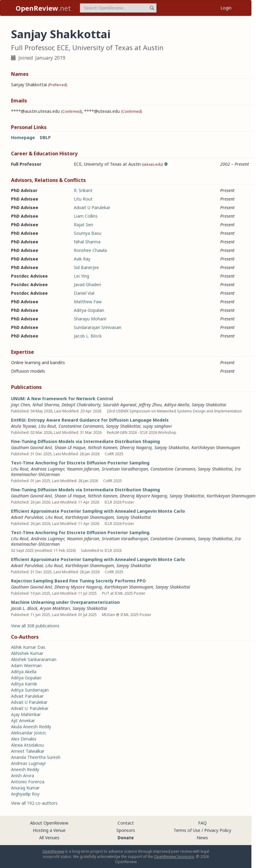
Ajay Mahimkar (26, 714)
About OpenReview (49, 823)
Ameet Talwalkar (28, 751)
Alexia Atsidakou (27, 745)
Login (226, 8)
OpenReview (53, 851)
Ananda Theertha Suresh (36, 757)
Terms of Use (187, 830)
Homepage (23, 137)
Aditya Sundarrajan (30, 690)
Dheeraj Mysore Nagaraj (143, 496)
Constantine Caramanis (81, 426)
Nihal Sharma (87, 242)
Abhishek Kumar (27, 653)
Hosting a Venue (49, 830)
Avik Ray (82, 259)
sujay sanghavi (157, 426)
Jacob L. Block (88, 336)
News (202, 838)
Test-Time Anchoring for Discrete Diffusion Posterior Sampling (80, 463)
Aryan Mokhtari (55, 608)
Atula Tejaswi (24, 426)
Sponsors (126, 830)
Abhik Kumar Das (28, 647)
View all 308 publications (35, 626)
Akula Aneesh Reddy (31, 727)
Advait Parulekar (27, 517)
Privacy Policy (218, 830)
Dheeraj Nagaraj (136, 447)
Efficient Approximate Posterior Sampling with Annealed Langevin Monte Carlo (98, 511)
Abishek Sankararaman (34, 659)
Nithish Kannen (103, 447)
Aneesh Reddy (25, 769)
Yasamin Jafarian (83, 469)
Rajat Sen (83, 225)
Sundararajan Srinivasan (98, 327)
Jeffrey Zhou (150, 405)
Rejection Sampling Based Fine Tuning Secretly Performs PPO (78, 581)
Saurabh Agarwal (120, 405)
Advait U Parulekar (92, 207)
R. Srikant (83, 190)
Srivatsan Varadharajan (125, 469)
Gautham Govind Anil (32, 447)
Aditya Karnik (24, 684)
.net (43, 8)
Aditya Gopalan (89, 310)
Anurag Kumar (25, 788)
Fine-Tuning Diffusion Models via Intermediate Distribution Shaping (85, 441)
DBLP (45, 137)
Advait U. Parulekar (30, 708)
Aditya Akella (177, 405)
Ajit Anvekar (23, 720)
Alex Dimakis (24, 739)
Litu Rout (83, 199)
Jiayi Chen (21, 405)
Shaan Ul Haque (70, 447)
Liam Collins (86, 216)
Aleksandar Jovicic (29, 733)
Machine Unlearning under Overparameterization (65, 602)
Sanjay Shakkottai (209, 405)
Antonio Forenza (28, 782)
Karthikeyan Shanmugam (216, 447)
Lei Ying (81, 276)
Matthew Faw (88, 302)
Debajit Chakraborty (81, 405)
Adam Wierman (26, 665)
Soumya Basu (88, 233)
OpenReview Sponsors (174, 857)
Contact (126, 823)
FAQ (202, 823)
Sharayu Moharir (90, 319)
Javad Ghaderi (87, 284)
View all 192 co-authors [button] (34, 803)
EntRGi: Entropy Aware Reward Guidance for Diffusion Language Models (90, 420)
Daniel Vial (84, 293)
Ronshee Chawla (90, 250)
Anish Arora (23, 776)
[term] (118, 8)
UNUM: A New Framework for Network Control (62, 399)
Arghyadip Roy (25, 794)
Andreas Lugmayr (48, 469)
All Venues (49, 838)
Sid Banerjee (86, 267)
